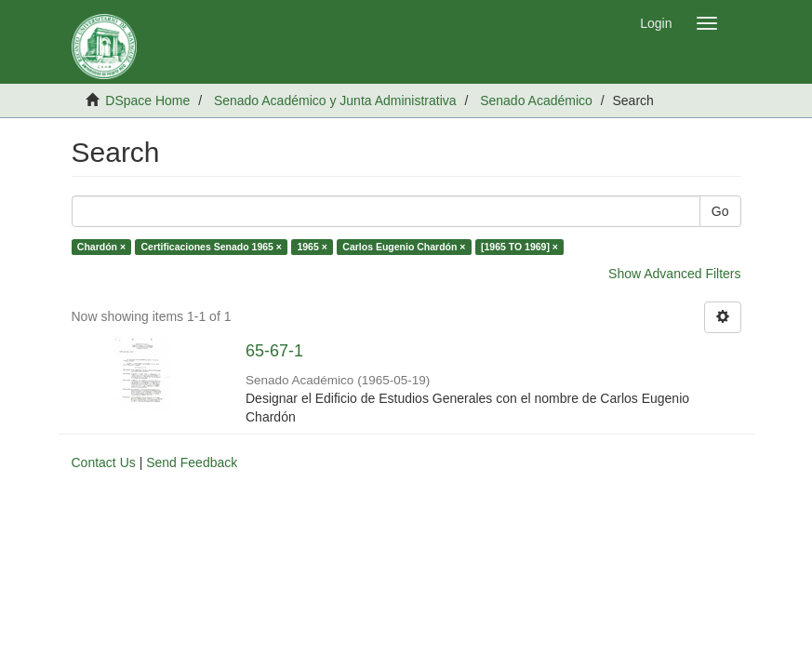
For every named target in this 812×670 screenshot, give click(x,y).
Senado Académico (536, 100)
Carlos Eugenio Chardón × (404, 247)
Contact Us (104, 462)
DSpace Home (147, 100)
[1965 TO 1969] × (519, 247)
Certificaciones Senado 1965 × (212, 247)
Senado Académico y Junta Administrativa (335, 100)
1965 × (312, 247)
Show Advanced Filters (674, 274)
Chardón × (101, 247)
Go (720, 211)
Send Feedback (192, 462)
